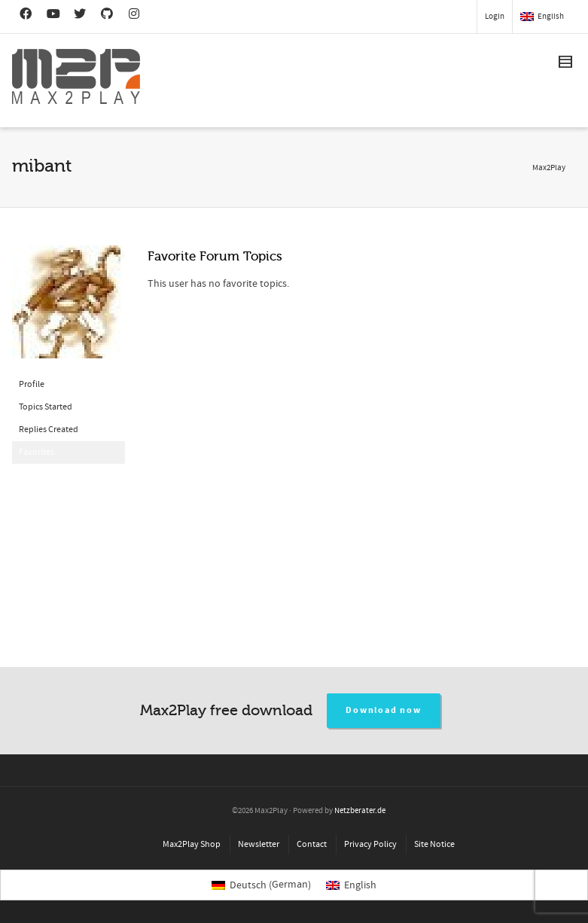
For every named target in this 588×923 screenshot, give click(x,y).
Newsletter (259, 844)
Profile (32, 384)
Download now (384, 710)
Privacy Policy (370, 844)
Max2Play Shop (192, 844)
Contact (312, 844)
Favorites (37, 452)
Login (495, 17)
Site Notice (434, 844)
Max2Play (549, 168)
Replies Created (49, 430)
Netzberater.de (360, 811)
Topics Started (46, 407)
